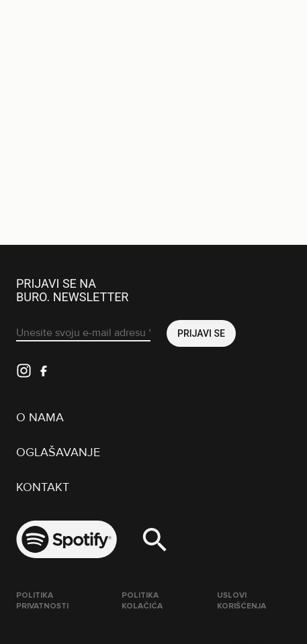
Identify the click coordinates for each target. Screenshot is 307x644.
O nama (40, 417)
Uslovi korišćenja (242, 601)
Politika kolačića (142, 601)
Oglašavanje (58, 452)
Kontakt (43, 487)
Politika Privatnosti (42, 601)
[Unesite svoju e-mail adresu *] (83, 333)
